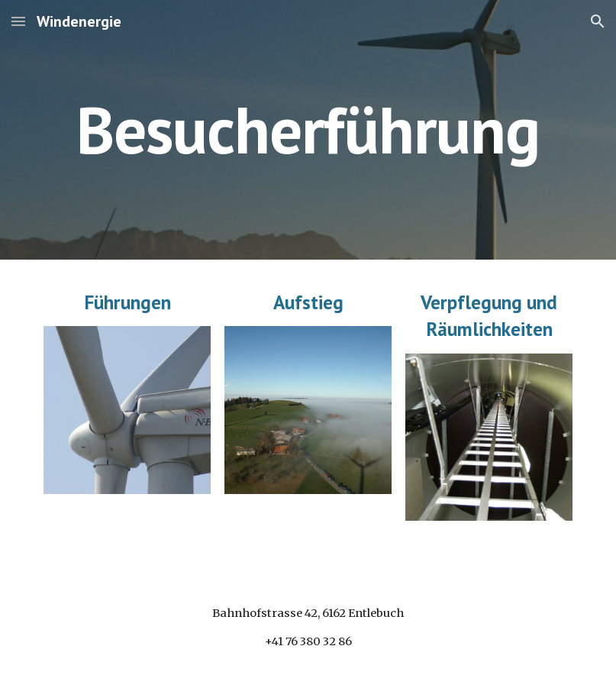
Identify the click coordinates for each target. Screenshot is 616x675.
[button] (18, 21)
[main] (308, 129)
